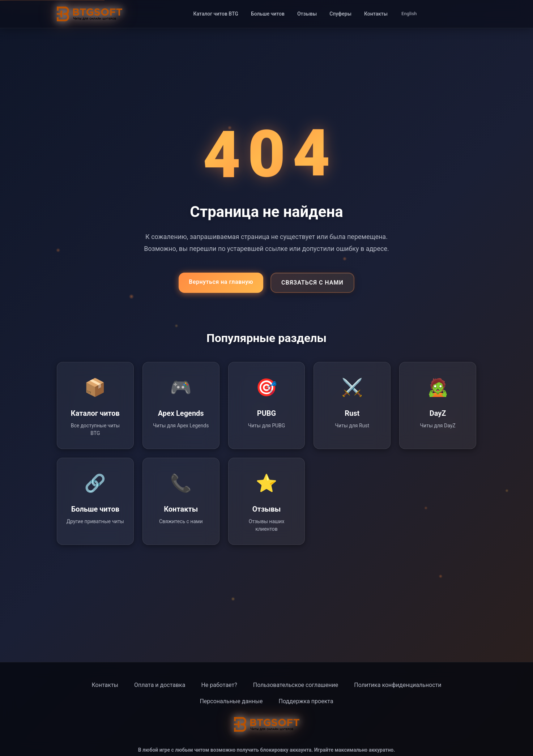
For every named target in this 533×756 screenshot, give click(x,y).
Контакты (376, 14)
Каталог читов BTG (216, 14)
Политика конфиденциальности (398, 685)
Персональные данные (231, 701)
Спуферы (340, 14)
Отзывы (307, 14)
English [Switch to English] (409, 14)
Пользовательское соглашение (296, 685)
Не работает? (219, 685)
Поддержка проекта (306, 701)
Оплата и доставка (160, 685)
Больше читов (268, 14)
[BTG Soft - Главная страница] (89, 14)
